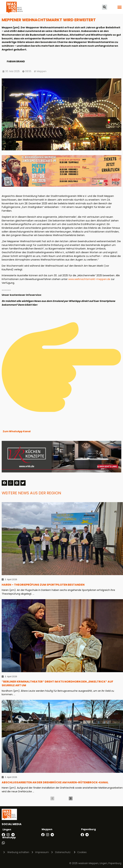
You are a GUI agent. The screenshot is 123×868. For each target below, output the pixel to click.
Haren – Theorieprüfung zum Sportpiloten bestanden (43, 585)
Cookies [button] (82, 852)
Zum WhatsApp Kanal (17, 431)
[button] (105, 7)
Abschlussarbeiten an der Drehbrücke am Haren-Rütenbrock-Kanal (55, 782)
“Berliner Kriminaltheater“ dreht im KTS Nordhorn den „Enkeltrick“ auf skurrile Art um (57, 683)
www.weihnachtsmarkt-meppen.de (89, 279)
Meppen (42, 71)
